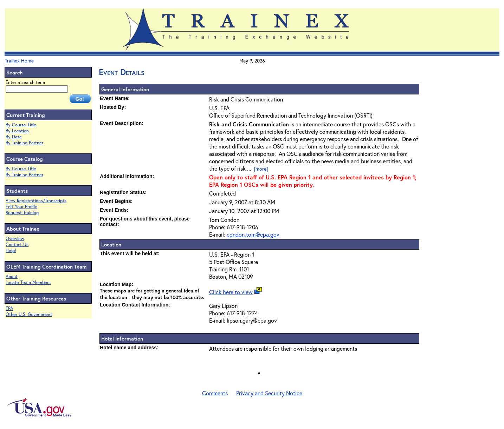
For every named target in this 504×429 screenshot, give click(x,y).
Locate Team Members (28, 282)
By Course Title (21, 125)
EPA (9, 308)
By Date (14, 137)
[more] (261, 169)
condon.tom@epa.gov (253, 234)
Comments (215, 393)
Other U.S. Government (29, 314)
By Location (17, 131)
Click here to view (231, 292)
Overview (15, 239)
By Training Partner (24, 143)
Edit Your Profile (21, 207)
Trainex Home (19, 61)
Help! (11, 250)
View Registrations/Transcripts (36, 201)
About (12, 276)
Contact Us (17, 245)
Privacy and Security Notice (269, 393)
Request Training (22, 213)
